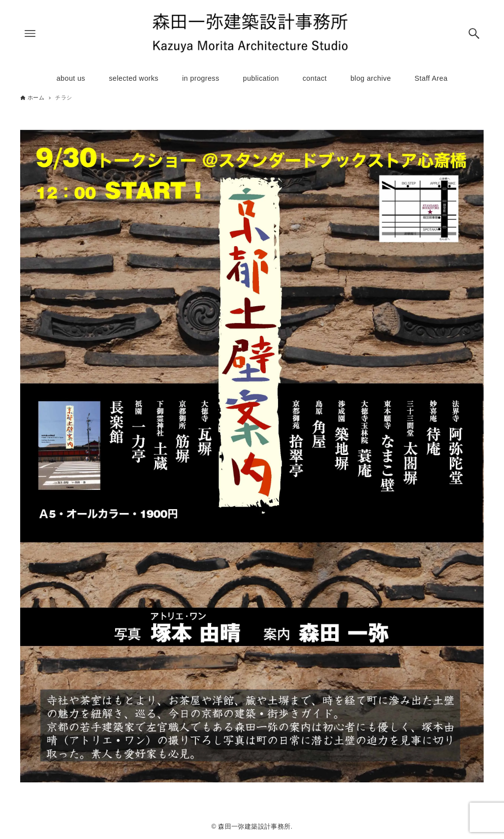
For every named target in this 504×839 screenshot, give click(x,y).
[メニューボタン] (30, 33)
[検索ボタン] (474, 33)
